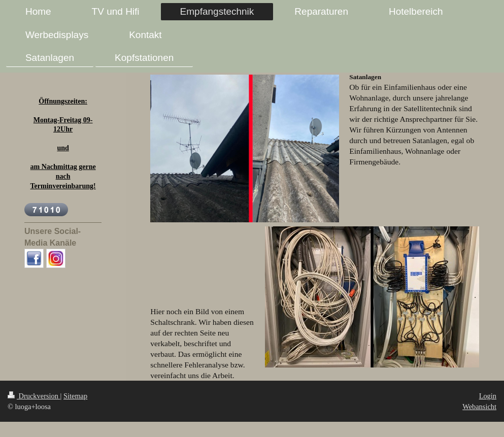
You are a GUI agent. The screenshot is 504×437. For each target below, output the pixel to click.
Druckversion (34, 396)
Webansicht (479, 407)
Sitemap (75, 396)
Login (488, 396)
